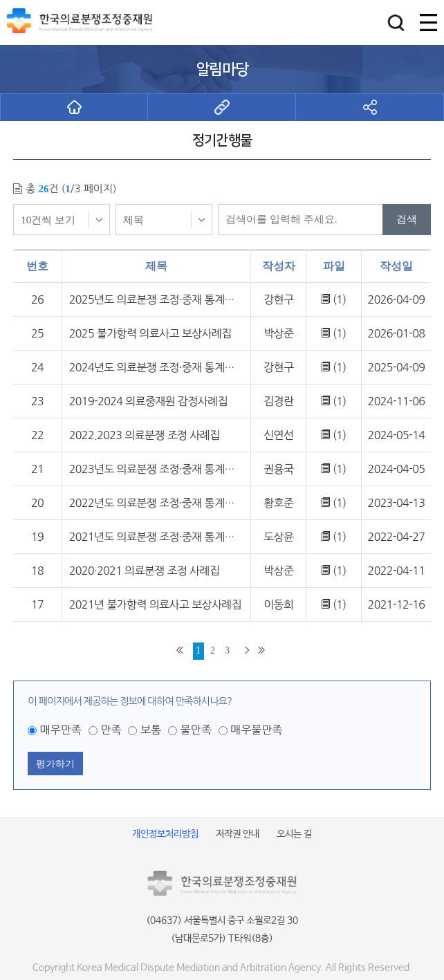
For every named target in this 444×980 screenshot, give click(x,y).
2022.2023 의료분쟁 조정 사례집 (145, 435)
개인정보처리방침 (165, 834)
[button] (396, 22)
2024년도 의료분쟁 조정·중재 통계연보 (157, 367)
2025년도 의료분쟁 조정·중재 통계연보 (157, 299)
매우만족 (61, 730)
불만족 (196, 730)
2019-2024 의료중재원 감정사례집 (148, 401)
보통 (151, 730)
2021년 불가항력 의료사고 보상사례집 (155, 604)
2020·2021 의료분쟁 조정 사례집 (145, 571)
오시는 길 (294, 834)
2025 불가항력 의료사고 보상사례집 (150, 333)
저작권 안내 (238, 834)
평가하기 (55, 764)
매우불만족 (256, 730)
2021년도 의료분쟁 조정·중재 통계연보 (157, 537)
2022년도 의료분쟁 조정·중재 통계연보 (157, 503)
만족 (111, 730)
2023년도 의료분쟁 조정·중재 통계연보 (157, 469)
